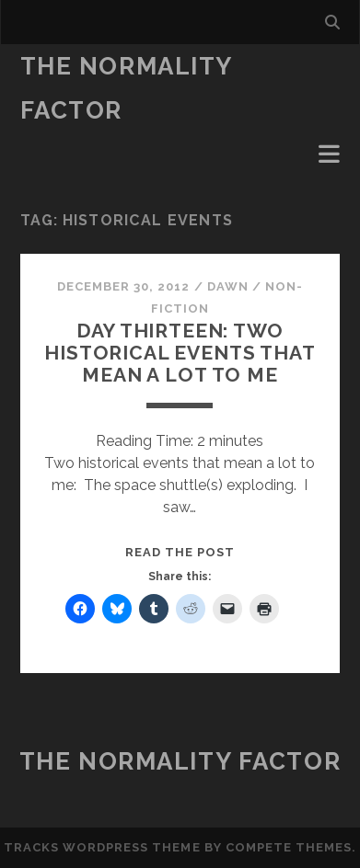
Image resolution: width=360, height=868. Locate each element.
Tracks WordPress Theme (102, 847)
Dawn (228, 286)
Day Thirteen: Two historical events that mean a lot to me (180, 353)
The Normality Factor (180, 761)
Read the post (180, 552)
